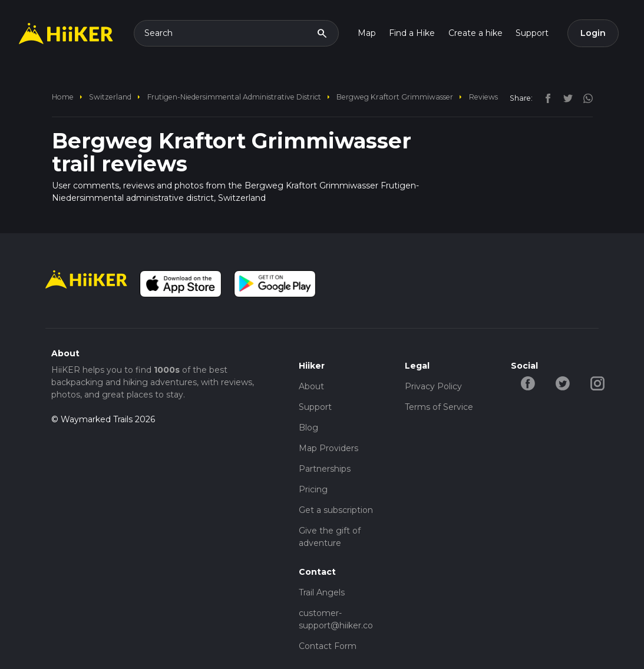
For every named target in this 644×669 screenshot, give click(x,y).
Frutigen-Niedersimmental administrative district (234, 97)
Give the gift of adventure (330, 537)
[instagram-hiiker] (598, 383)
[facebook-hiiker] (528, 383)
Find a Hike (412, 33)
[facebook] (545, 98)
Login (593, 33)
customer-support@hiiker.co (336, 619)
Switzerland (110, 97)
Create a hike (475, 33)
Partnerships (325, 469)
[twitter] (565, 98)
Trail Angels (322, 592)
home (63, 97)
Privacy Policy (433, 386)
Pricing (313, 489)
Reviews (483, 97)
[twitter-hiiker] (563, 383)
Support (532, 33)
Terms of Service (439, 407)
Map (367, 33)
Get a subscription (336, 510)
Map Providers (328, 448)
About (311, 386)
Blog (308, 428)
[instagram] (584, 98)
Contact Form (328, 646)
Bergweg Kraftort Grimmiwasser (395, 97)
